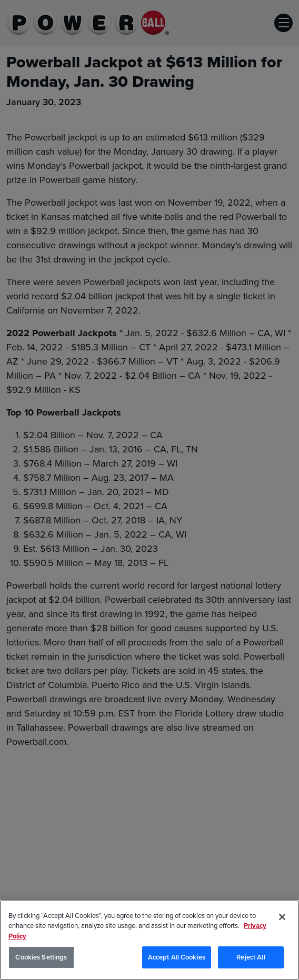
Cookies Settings (41, 958)
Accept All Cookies (177, 958)
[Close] (282, 917)
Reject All (251, 958)
